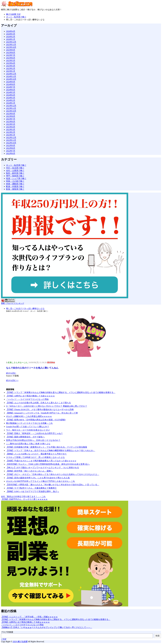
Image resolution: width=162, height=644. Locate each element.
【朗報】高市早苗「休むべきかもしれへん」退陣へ (29, 471)
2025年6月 (11, 58)
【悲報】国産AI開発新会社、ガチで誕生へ (25, 437)
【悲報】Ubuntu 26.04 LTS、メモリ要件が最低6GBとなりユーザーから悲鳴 (40, 410)
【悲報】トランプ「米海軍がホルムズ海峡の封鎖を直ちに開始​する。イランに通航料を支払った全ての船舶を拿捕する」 (61, 392)
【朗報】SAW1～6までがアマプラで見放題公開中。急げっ (33, 491)
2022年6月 (11, 153)
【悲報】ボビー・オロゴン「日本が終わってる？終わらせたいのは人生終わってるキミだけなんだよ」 (53, 474)
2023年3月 (11, 130)
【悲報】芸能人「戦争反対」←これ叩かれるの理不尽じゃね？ (34, 433)
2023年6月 (11, 122)
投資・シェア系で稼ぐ (16, 178)
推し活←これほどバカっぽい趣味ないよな (25, 308)
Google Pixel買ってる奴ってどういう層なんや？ (28, 427)
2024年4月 (11, 95)
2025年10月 (11, 47)
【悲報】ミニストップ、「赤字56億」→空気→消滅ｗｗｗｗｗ (29, 617)
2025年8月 (11, 53)
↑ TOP (4, 639)
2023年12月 (11, 106)
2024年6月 (11, 90)
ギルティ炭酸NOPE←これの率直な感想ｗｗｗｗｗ (29, 416)
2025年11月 (11, 45)
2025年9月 (11, 50)
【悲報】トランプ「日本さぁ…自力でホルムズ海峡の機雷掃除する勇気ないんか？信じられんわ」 (51, 450)
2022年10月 (11, 143)
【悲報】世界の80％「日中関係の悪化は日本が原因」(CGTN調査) (36, 420)
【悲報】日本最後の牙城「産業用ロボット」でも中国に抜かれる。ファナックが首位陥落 (47, 447)
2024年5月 (11, 92)
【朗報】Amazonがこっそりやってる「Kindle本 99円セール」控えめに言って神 (42, 413)
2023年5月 (11, 124)
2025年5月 (11, 61)
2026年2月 (11, 37)
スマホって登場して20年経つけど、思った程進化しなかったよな (35, 457)
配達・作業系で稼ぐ (15, 186)
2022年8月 (11, 148)
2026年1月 (11, 39)
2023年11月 (11, 108)
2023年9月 (11, 114)
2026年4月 (11, 31)
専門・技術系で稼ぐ (15, 176)
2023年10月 (11, 111)
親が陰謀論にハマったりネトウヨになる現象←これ (29, 423)
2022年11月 (11, 140)
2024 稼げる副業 (20, 642)
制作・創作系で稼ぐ (15, 173)
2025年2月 (11, 68)
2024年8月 (11, 84)
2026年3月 (11, 34)
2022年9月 (11, 145)
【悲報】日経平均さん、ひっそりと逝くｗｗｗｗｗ (24, 499)
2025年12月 (11, 42)
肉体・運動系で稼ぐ (15, 184)
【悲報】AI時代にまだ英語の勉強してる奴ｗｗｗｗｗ (30, 396)
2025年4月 (11, 63)
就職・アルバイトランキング (13, 303)
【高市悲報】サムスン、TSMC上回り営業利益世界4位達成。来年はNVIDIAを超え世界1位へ (48, 464)
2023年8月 (11, 116)
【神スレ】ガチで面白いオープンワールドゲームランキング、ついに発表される (43, 468)
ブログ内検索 (7, 632)
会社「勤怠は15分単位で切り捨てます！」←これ (23, 496)
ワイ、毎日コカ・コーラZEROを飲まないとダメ (28, 430)
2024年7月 (11, 87)
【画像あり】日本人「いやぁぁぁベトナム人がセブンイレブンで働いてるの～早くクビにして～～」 (47, 627)
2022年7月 (11, 151)
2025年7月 (11, 55)
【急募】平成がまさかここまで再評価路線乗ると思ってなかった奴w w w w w (41, 461)
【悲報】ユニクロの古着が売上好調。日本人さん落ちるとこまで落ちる (38, 403)
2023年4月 (11, 127)
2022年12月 (11, 138)
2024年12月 (11, 74)
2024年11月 (11, 76)
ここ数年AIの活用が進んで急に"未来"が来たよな (28, 444)
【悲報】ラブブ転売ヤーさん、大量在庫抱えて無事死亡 (31, 488)
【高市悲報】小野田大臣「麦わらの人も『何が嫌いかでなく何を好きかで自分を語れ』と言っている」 (53, 485)
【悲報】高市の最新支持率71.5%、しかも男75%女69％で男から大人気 (38, 478)
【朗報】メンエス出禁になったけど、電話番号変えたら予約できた (36, 454)
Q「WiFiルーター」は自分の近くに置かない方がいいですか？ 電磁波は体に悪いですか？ (47, 406)
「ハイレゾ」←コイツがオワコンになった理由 (27, 399)
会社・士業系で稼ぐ (15, 171)
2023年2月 (11, 132)
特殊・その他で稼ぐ (15, 181)
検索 (158, 636)
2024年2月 (11, 100)
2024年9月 (11, 82)
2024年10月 (11, 79)
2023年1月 (11, 135)
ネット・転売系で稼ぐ (16, 165)
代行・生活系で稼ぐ (15, 168)
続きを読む (11, 373)
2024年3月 (11, 98)
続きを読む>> (12, 380)
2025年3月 (11, 66)
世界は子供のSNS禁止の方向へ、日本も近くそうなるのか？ (33, 440)
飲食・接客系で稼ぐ (15, 189)
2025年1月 (11, 71)
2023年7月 (11, 119)
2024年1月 (11, 103)
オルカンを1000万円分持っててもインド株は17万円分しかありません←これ (40, 481)
